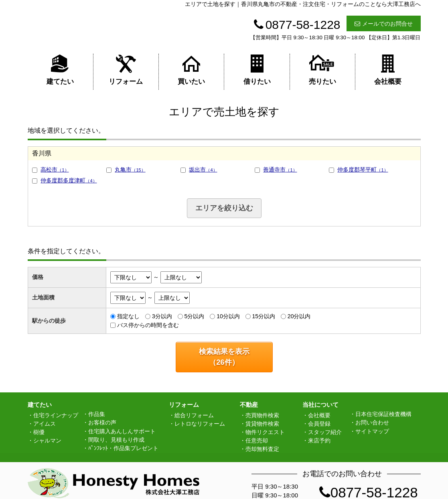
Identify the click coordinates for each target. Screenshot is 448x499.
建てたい (60, 70)
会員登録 (319, 424)
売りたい (322, 70)
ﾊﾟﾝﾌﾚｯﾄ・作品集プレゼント (123, 448)
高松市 (55, 170)
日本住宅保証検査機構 (383, 414)
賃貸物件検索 (262, 424)
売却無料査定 (262, 449)
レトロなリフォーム (200, 424)
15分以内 (264, 316)
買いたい (191, 70)
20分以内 (299, 316)
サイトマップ (372, 431)
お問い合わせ (372, 422)
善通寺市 (280, 170)
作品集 (97, 414)
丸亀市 (130, 170)
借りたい (257, 70)
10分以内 (228, 316)
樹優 (39, 432)
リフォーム (126, 70)
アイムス (45, 424)
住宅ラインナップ (56, 415)
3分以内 (162, 316)
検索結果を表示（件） (224, 357)
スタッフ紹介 (325, 432)
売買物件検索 (262, 415)
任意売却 (257, 440)
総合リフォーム (194, 415)
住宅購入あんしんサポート (122, 431)
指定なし (128, 316)
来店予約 (319, 440)
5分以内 (195, 316)
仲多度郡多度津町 (69, 180)
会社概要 (388, 70)
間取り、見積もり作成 (116, 440)
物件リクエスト (265, 432)
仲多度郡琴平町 (363, 170)
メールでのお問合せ (384, 24)
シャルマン (47, 440)
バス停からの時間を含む (148, 325)
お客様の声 (102, 422)
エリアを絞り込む (224, 208)
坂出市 (203, 170)
